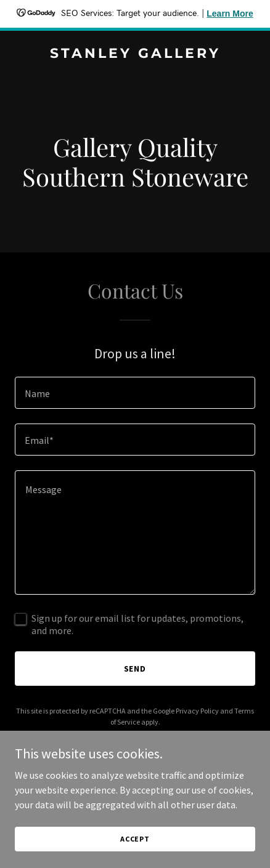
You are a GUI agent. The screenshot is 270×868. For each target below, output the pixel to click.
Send (135, 669)
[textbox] (135, 393)
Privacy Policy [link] (197, 711)
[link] (135, 54)
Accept (135, 839)
